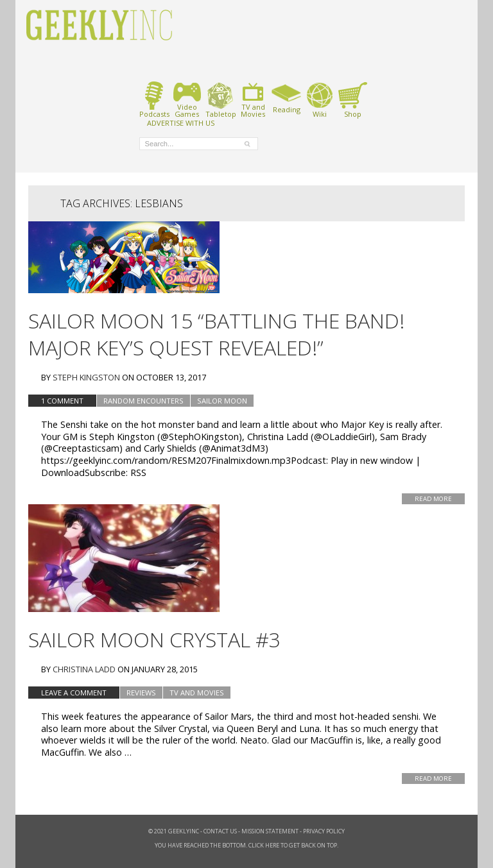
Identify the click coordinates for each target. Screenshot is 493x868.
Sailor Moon (222, 401)
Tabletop (221, 100)
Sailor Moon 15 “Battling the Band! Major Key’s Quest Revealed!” (216, 334)
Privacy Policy (324, 831)
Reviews (141, 693)
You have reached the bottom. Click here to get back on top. (246, 845)
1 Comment (62, 401)
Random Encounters (143, 401)
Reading (287, 98)
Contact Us (220, 831)
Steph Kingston (86, 377)
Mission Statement (270, 831)
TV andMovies (253, 100)
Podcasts (154, 100)
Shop (353, 100)
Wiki (320, 100)
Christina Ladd (84, 669)
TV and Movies (197, 693)
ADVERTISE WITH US (181, 123)
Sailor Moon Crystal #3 (154, 639)
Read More (433, 499)
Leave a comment (74, 693)
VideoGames (187, 100)
